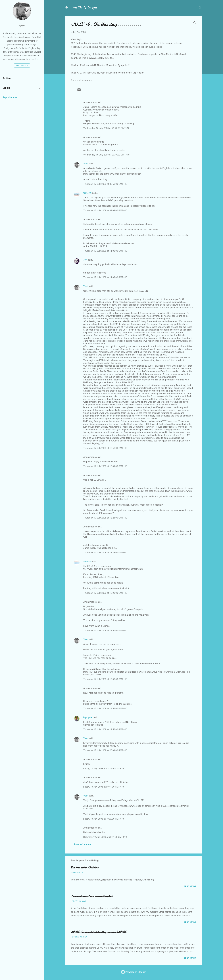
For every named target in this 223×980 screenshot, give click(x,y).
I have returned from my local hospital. (92, 896)
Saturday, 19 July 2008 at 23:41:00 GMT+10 (105, 837)
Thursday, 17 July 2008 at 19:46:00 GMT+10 (105, 708)
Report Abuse (10, 97)
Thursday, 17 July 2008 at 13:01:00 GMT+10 (105, 466)
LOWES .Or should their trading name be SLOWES (99, 932)
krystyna (88, 717)
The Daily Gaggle (85, 7)
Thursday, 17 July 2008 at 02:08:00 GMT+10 (105, 210)
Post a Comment (83, 844)
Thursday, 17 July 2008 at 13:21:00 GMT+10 (105, 518)
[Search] (200, 8)
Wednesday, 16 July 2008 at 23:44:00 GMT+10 (106, 155)
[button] (194, 23)
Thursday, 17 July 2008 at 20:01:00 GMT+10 (105, 750)
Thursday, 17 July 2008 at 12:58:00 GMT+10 (105, 448)
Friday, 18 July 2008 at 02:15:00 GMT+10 (104, 769)
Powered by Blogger (133, 972)
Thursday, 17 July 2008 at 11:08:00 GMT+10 (105, 277)
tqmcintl (87, 193)
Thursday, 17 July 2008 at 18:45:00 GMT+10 (105, 631)
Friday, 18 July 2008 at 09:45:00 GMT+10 (104, 787)
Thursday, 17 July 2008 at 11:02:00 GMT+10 (105, 251)
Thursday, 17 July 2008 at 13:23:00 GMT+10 (105, 553)
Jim (85, 260)
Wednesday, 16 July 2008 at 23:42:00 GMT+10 (106, 128)
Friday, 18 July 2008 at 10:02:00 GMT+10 (104, 819)
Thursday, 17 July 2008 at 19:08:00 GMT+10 (105, 679)
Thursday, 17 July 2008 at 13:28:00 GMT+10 (105, 593)
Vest (86, 164)
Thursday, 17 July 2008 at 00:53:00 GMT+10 (105, 184)
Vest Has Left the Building (85, 868)
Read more (190, 887)
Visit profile (22, 65)
